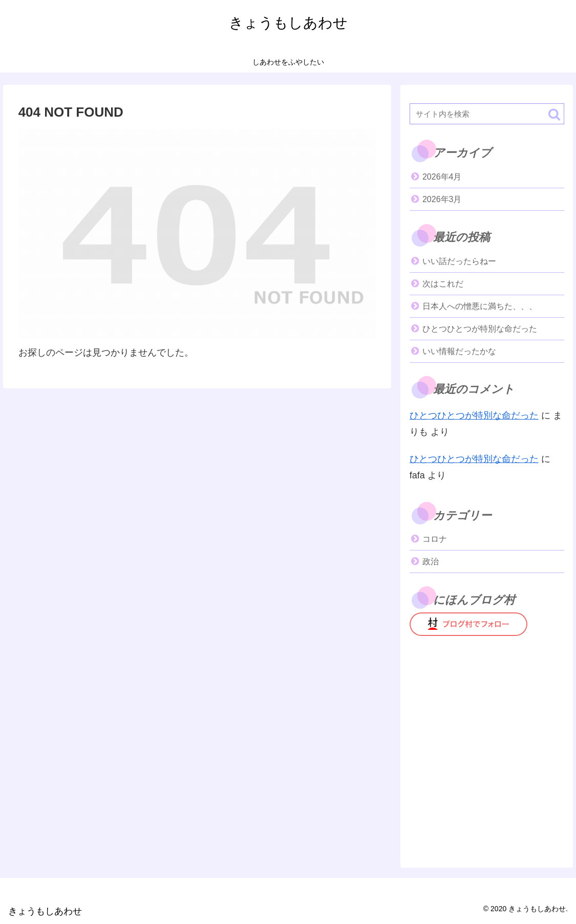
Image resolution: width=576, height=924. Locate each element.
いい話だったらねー (459, 261)
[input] (487, 114)
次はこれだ (443, 284)
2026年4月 (442, 177)
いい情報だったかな (459, 351)
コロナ (435, 539)
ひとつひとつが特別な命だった (480, 329)
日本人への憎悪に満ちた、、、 (480, 306)
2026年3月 (442, 199)
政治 (431, 562)
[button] (554, 114)
